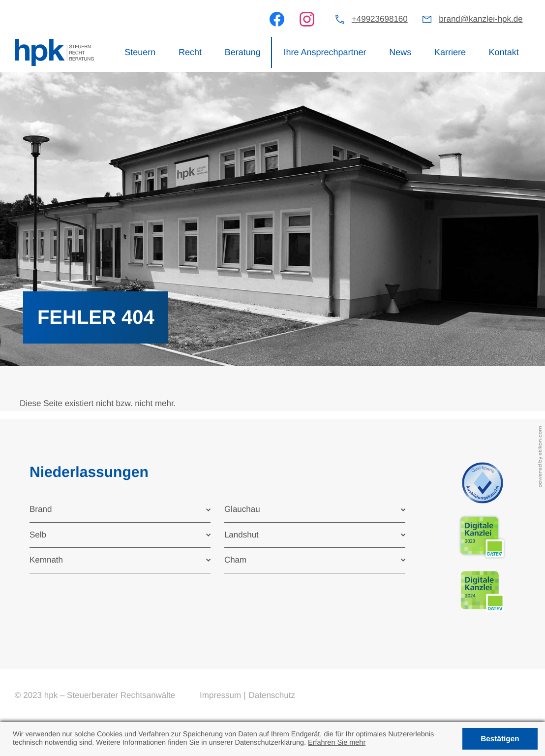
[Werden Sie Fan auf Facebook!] (277, 19)
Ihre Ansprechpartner (325, 52)
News (400, 52)
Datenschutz (272, 695)
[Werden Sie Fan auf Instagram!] (307, 19)
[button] (372, 19)
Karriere (450, 52)
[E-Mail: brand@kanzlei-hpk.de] (472, 19)
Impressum (220, 695)
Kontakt (504, 52)
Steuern (140, 52)
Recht (190, 52)
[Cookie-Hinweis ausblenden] (500, 739)
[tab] (120, 509)
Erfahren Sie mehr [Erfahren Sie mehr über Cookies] (337, 743)
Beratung (243, 52)
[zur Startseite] (54, 53)
